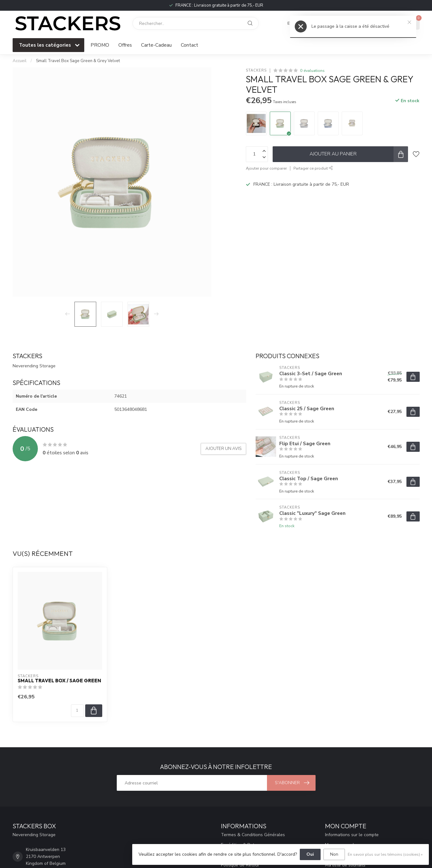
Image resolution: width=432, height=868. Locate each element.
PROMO (100, 45)
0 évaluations (312, 70)
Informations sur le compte (352, 835)
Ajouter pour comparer (266, 168)
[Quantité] (77, 711)
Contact (189, 45)
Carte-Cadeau (156, 45)
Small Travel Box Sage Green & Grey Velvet (78, 61)
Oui (310, 854)
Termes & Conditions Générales (253, 835)
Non (334, 854)
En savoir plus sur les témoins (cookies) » (385, 854)
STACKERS (256, 70)
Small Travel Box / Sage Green (59, 681)
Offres (125, 45)
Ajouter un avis (223, 449)
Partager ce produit (313, 168)
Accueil (20, 61)
